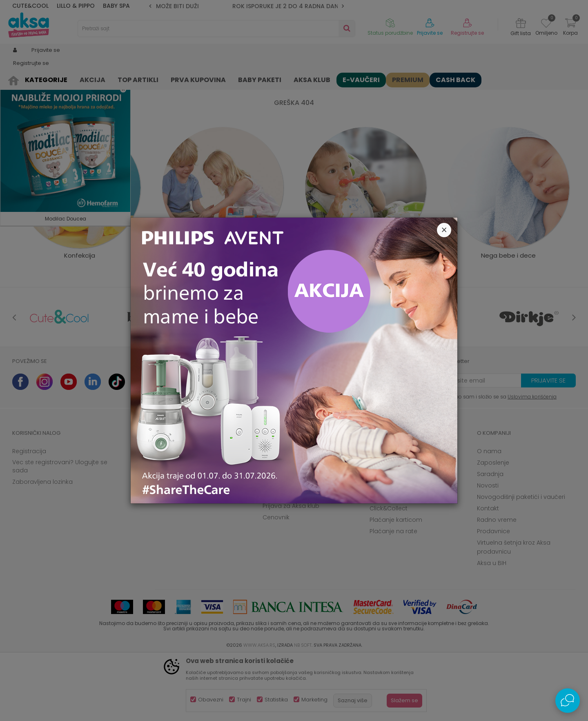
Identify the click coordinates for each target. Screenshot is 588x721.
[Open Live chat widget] (568, 701)
